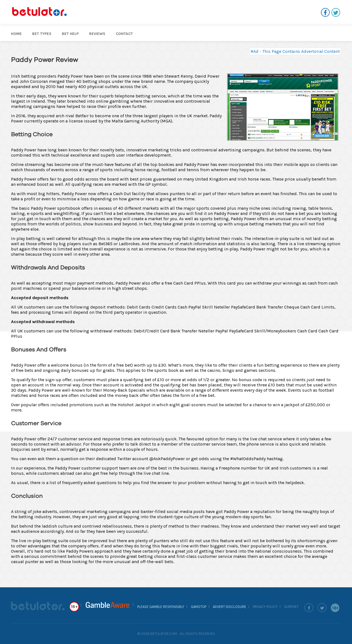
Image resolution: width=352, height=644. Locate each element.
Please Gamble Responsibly (161, 607)
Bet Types (42, 34)
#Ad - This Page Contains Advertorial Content (295, 51)
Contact (124, 34)
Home (16, 34)
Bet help (70, 34)
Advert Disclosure (229, 607)
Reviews (97, 34)
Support (291, 607)
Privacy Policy (265, 607)
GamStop (199, 607)
